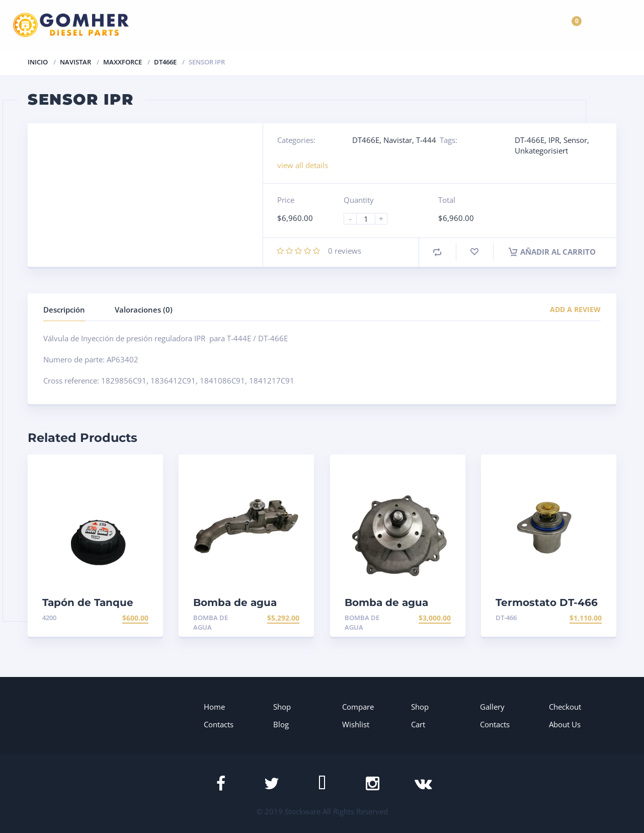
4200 (49, 618)
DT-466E (530, 140)
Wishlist (356, 724)
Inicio (38, 62)
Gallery (492, 707)
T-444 (426, 140)
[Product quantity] (370, 219)
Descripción (64, 310)
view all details (303, 165)
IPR (554, 140)
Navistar (75, 62)
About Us (565, 724)
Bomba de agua (211, 622)
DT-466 (506, 618)
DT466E (165, 62)
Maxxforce (123, 62)
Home (214, 707)
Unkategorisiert (541, 150)
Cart (418, 724)
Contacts (219, 724)
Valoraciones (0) (144, 310)
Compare (358, 707)
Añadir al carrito (552, 252)
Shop (282, 707)
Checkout (565, 707)
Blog (281, 724)
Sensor (575, 140)
